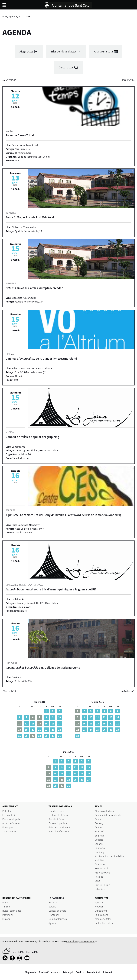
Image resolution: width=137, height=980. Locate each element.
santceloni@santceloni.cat (80, 941)
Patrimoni (8, 915)
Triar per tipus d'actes (64, 51)
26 (26, 736)
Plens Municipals (11, 819)
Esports (99, 844)
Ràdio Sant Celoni (104, 923)
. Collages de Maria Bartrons (43, 668)
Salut (97, 881)
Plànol (6, 902)
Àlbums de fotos (103, 919)
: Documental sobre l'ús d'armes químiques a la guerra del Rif (51, 589)
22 (46, 730)
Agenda (13, 16)
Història (6, 919)
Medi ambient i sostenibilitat (110, 856)
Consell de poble (57, 911)
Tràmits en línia (56, 811)
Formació (100, 848)
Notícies (99, 907)
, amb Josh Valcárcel (30, 217)
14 (117, 717)
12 (26, 724)
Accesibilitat (93, 972)
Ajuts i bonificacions (59, 831)
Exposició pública (58, 823)
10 (59, 717)
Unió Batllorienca (58, 919)
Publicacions (101, 915)
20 (33, 730)
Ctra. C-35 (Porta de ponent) (29, 372)
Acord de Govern (11, 823)
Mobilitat (99, 860)
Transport (54, 915)
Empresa (99, 836)
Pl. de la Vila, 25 (23, 681)
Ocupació (100, 864)
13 (33, 724)
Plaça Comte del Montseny (28, 529)
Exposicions (101, 911)
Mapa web (30, 972)
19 (26, 730)
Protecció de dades (49, 972)
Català (98, 819)
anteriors (9, 80)
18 (98, 724)
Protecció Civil (102, 873)
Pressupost (8, 827)
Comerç (99, 823)
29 (46, 736)
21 (39, 730)
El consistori (9, 815)
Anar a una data (103, 51)
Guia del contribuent (59, 827)
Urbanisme (101, 889)
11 (98, 717)
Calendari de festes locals (108, 815)
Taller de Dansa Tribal (20, 135)
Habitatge (100, 852)
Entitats (99, 840)
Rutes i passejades (12, 911)
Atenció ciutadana (104, 811)
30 (53, 736)
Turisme (6, 907)
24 (59, 730)
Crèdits (80, 972)
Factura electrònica (59, 815)
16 (53, 724)
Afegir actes (26, 51)
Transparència (10, 831)
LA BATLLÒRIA (56, 898)
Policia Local (101, 868)
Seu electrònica (57, 819)
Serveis (52, 907)
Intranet (108, 972)
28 (39, 736)
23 (53, 730)
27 (111, 730)
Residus (99, 877)
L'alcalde (7, 811)
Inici (5, 16)
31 (59, 736)
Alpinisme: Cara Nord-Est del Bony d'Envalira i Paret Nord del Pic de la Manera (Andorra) (63, 515)
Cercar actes (66, 67)
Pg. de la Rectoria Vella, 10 (28, 231)
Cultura (99, 827)
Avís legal (68, 972)
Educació (100, 831)
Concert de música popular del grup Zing (32, 437)
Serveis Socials (102, 885)
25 (20, 736)
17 (59, 724)
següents (128, 80)
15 (46, 724)
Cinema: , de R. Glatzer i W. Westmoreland (41, 359)
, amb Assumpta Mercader (34, 288)
